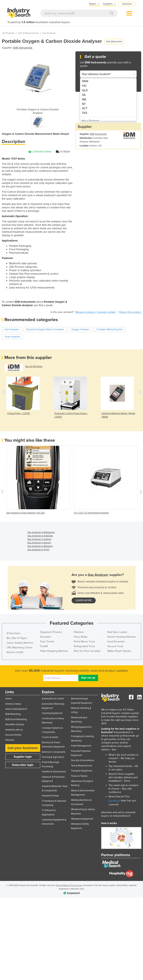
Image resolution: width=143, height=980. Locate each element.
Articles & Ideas (13, 704)
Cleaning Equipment (52, 713)
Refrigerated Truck (84, 646)
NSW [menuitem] (85, 81)
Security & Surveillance (83, 760)
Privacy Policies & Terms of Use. (69, 885)
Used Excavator (116, 642)
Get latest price (114, 41)
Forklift (44, 646)
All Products (8, 33)
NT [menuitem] (84, 104)
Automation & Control (53, 699)
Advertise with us (14, 730)
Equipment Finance (51, 632)
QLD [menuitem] (85, 90)
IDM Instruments (23, 48)
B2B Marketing (13, 714)
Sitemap (10, 740)
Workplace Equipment (82, 819)
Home (8, 699)
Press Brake (81, 637)
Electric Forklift (15, 652)
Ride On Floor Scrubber (87, 651)
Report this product (130, 312)
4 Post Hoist (13, 633)
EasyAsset (114, 801)
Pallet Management (81, 746)
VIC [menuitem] (84, 86)
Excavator (46, 637)
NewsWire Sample (15, 724)
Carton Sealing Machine (20, 643)
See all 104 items (34, 366)
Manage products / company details (95, 312)
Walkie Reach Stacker (119, 651)
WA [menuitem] (84, 99)
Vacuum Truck (115, 646)
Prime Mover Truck (84, 642)
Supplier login (23, 757)
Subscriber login (23, 765)
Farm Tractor (47, 642)
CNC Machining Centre (19, 648)
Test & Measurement (28, 33)
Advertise (127, 4)
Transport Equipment (82, 771)
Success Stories (13, 735)
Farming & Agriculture (53, 757)
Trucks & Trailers (79, 776)
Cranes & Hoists (50, 737)
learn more (84, 600)
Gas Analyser (49, 33)
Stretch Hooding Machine (122, 637)
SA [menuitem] (84, 95)
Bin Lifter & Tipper (17, 638)
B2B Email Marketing (16, 719)
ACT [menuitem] (85, 108)
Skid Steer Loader (117, 632)
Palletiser (79, 632)
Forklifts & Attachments (54, 772)
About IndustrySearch (16, 709)
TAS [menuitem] (85, 113)
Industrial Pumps (50, 796)
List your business (23, 748)
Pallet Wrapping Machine (54, 651)
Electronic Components (54, 752)
